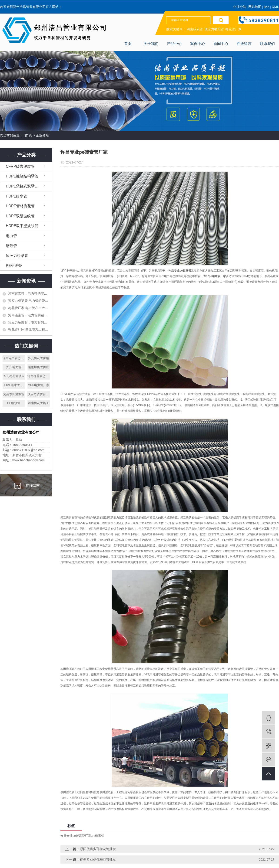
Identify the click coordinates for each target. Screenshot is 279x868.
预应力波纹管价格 (39, 394)
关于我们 (151, 44)
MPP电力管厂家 (38, 385)
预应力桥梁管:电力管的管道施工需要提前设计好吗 (29, 301)
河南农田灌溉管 (14, 394)
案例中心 (198, 44)
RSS (267, 7)
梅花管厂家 (233, 29)
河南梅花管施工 (38, 403)
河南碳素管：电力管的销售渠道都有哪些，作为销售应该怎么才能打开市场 (29, 315)
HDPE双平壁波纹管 (22, 226)
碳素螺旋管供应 (38, 367)
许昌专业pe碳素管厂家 (76, 836)
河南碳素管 (195, 29)
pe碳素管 (98, 836)
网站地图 (255, 7)
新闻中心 (221, 44)
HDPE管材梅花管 (20, 206)
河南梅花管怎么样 (39, 376)
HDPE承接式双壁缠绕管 (26, 186)
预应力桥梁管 (214, 29)
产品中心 (174, 44)
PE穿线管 (14, 266)
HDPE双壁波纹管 (20, 216)
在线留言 (244, 44)
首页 (128, 44)
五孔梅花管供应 (14, 376)
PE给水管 (14, 403)
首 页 (28, 135)
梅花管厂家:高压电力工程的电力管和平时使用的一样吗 (29, 329)
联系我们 (267, 44)
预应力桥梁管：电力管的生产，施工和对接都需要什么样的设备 (29, 322)
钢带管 (11, 246)
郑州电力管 (14, 367)
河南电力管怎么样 (14, 358)
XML (275, 7)
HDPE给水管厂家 (14, 385)
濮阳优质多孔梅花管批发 (98, 849)
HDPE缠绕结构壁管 (22, 176)
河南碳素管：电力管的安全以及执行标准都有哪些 (29, 293)
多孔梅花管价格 (38, 358)
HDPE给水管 (17, 196)
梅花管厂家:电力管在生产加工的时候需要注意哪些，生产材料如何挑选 (29, 308)
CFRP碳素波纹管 (20, 166)
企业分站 (240, 7)
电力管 (11, 236)
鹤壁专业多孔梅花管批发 (98, 859)
